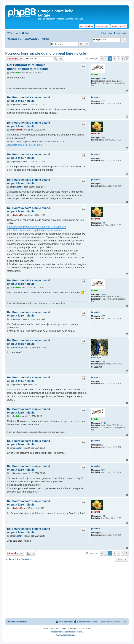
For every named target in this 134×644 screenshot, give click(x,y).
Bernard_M (96, 357)
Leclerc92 (95, 134)
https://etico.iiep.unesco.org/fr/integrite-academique (35, 230)
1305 (103, 362)
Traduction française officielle (63, 632)
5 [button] (123, 59)
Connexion (102, 26)
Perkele (95, 75)
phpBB (58, 628)
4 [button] (118, 59)
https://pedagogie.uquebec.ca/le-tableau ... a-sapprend (36, 227)
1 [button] (106, 59)
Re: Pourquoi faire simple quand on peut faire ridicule (28, 67)
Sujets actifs (119, 26)
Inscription (86, 26)
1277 (103, 101)
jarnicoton (96, 97)
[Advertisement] (67, 590)
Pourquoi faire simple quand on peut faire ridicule (46, 53)
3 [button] (114, 59)
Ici (8, 352)
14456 (104, 79)
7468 (103, 138)
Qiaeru (80, 632)
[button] (102, 59)
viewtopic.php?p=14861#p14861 (25, 145)
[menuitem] (25, 33)
